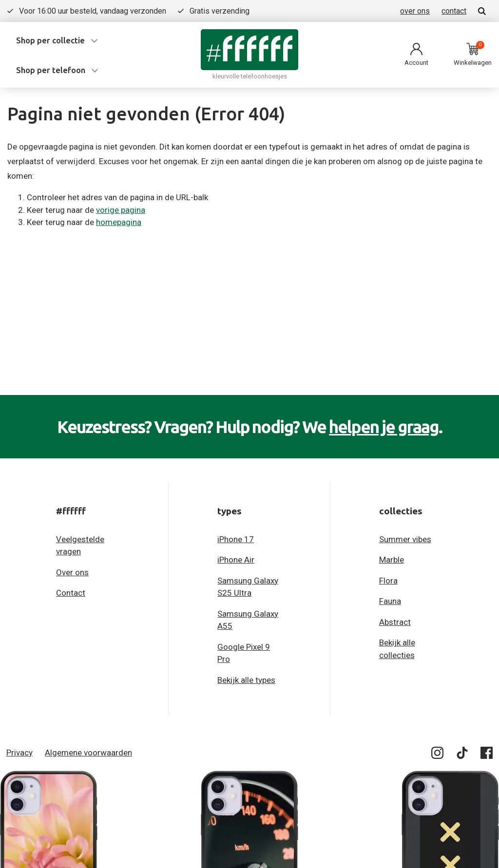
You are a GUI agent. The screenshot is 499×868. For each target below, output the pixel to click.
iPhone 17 (236, 539)
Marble (392, 560)
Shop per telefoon (51, 70)
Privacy (19, 753)
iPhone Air (236, 560)
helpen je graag (384, 427)
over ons (415, 11)
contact (454, 11)
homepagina (119, 222)
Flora (388, 581)
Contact (71, 593)
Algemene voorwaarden (88, 753)
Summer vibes (405, 539)
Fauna (390, 601)
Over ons (72, 572)
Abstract (395, 622)
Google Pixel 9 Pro (244, 653)
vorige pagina (121, 210)
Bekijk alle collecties (397, 649)
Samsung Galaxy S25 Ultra (248, 587)
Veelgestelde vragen (80, 546)
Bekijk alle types (246, 680)
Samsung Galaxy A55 (248, 620)
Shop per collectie (50, 40)
